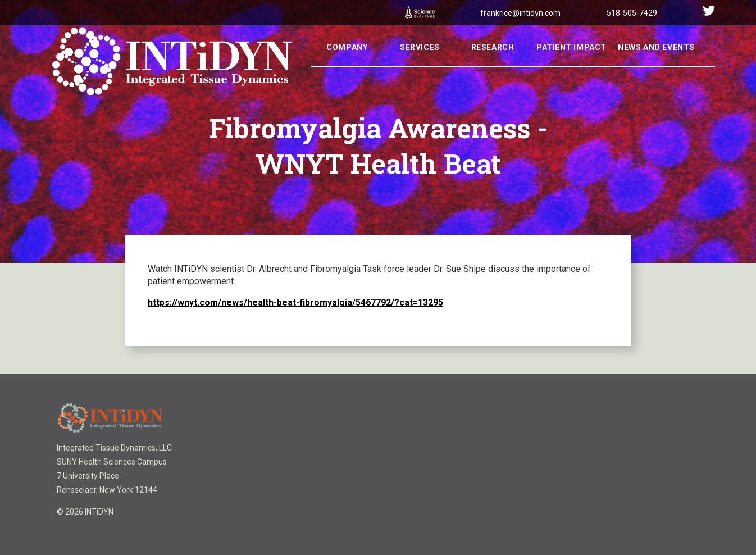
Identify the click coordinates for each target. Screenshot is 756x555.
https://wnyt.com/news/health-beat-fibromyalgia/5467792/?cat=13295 (295, 302)
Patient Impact (571, 62)
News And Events (656, 62)
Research (493, 62)
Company (347, 62)
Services (420, 62)
